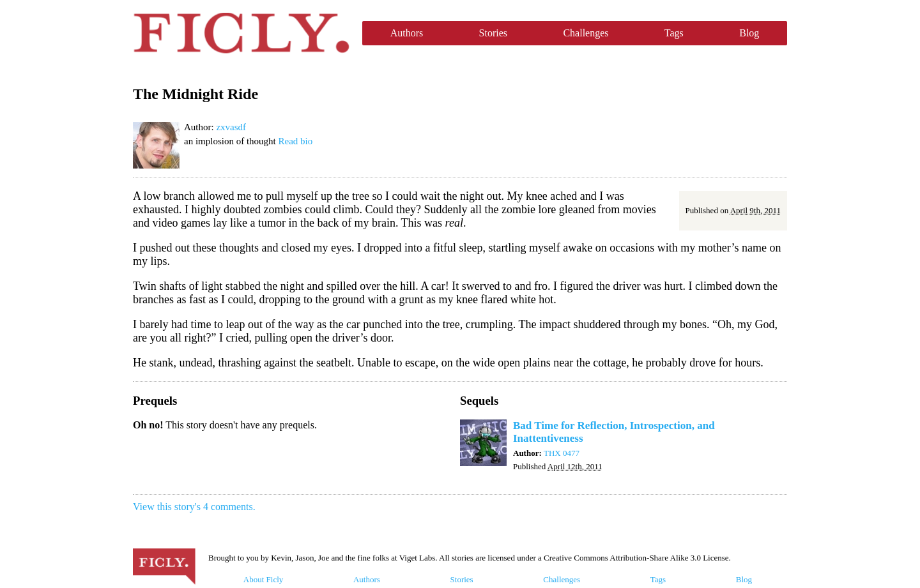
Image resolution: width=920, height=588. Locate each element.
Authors (407, 33)
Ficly (241, 33)
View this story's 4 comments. (194, 507)
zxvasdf (231, 127)
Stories (493, 33)
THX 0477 (562, 453)
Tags (674, 33)
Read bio (296, 141)
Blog (749, 33)
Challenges (586, 33)
